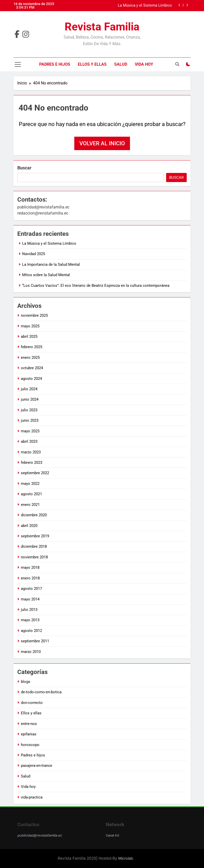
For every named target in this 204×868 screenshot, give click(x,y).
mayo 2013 (30, 620)
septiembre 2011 (35, 641)
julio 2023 (29, 410)
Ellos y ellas (92, 64)
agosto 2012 (31, 631)
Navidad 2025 (34, 254)
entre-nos (29, 724)
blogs (26, 682)
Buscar (24, 168)
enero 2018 (30, 578)
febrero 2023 (32, 463)
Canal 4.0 (112, 835)
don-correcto (32, 703)
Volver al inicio (102, 143)
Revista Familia (102, 27)
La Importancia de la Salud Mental (51, 264)
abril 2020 (29, 526)
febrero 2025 (32, 347)
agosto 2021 (31, 494)
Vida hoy (144, 64)
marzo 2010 (31, 652)
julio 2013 (29, 610)
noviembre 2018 (34, 557)
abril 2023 (29, 441)
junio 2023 (30, 420)
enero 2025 (30, 358)
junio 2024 (30, 399)
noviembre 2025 (34, 315)
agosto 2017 (31, 589)
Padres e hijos (55, 64)
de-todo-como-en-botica (41, 692)
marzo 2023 (31, 452)
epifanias (29, 734)
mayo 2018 (30, 568)
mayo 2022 (30, 484)
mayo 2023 (30, 431)
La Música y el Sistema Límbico (145, 6)
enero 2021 (30, 505)
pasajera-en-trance (37, 766)
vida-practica (32, 797)
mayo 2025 (30, 326)
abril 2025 (29, 336)
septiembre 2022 (35, 473)
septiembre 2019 (35, 536)
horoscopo (30, 745)
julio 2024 (29, 389)
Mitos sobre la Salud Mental (46, 275)
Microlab (126, 858)
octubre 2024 (32, 368)
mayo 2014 (30, 599)
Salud (121, 64)
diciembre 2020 (34, 515)
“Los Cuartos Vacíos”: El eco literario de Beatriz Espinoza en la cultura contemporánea (96, 286)
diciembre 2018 (34, 546)
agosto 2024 (31, 379)
